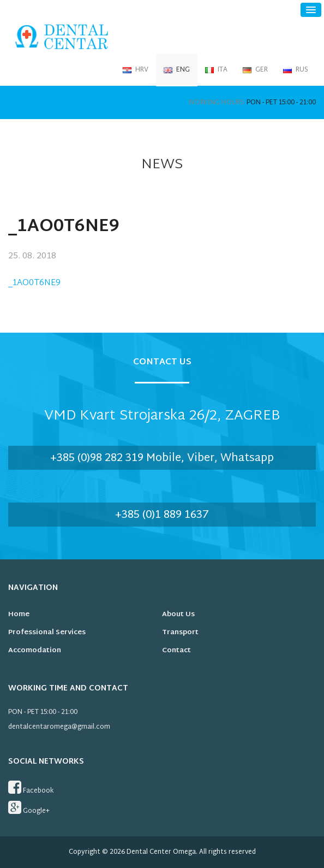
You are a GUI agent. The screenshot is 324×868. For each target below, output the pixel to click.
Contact (176, 651)
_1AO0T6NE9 (34, 283)
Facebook (31, 788)
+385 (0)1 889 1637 (162, 515)
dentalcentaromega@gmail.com (59, 727)
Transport (180, 633)
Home (19, 615)
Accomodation (35, 651)
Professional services (47, 633)
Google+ (29, 808)
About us (178, 615)
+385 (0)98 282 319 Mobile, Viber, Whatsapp (162, 458)
